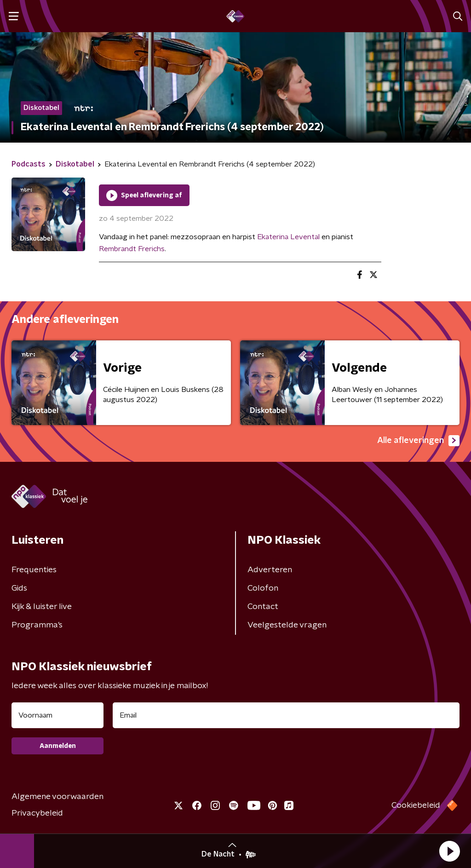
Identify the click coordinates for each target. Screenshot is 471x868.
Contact (263, 607)
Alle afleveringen (418, 441)
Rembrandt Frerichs (132, 249)
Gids (19, 588)
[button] (449, 851)
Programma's (37, 625)
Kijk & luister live (42, 607)
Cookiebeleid (416, 805)
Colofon (263, 588)
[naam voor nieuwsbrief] (57, 715)
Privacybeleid (37, 813)
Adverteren (270, 570)
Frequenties (34, 570)
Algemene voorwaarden (57, 797)
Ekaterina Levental (288, 237)
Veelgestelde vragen (287, 625)
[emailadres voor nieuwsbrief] (286, 715)
